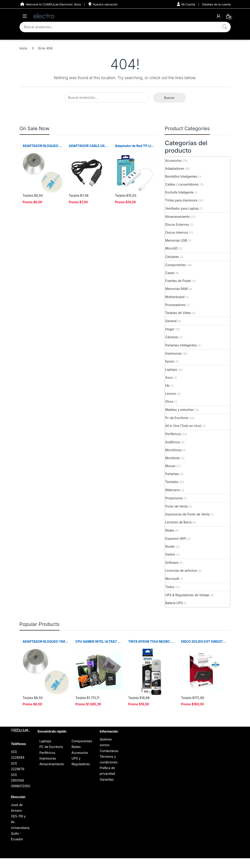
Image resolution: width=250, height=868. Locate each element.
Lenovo (171, 394)
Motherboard (175, 297)
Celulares (172, 257)
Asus (169, 377)
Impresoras (173, 353)
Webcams (172, 490)
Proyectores (174, 498)
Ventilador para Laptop (182, 208)
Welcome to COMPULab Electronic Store (50, 4)
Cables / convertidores (182, 184)
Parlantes (172, 474)
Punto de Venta (176, 506)
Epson (170, 361)
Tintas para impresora (181, 200)
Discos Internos (177, 232)
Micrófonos (173, 450)
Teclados (172, 482)
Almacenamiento (177, 217)
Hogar (170, 329)
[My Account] (219, 16)
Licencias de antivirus (181, 570)
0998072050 (20, 786)
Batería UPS (174, 603)
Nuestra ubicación (103, 4)
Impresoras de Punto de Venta (187, 514)
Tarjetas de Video (178, 313)
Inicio (23, 48)
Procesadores (175, 305)
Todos (170, 587)
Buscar (224, 27)
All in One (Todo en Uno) (183, 426)
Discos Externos (177, 224)
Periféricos (173, 434)
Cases (170, 273)
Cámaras (172, 337)
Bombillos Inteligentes (181, 176)
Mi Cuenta (186, 4)
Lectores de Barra (178, 522)
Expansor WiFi (176, 538)
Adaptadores (175, 168)
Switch (170, 554)
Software (172, 563)
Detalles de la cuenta (216, 4)
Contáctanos (109, 751)
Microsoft (172, 579)
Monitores (172, 458)
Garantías (107, 779)
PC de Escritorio (51, 747)
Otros (169, 401)
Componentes (175, 265)
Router (170, 546)
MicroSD (171, 248)
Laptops (171, 369)
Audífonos (173, 442)
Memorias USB (176, 240)
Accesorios (173, 161)
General (171, 321)
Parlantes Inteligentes (181, 345)
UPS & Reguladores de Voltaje (187, 595)
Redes (170, 530)
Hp (167, 385)
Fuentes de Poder (178, 281)
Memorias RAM (176, 289)
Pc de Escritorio (177, 418)
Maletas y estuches (179, 410)
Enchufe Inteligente (179, 192)
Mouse (170, 466)
